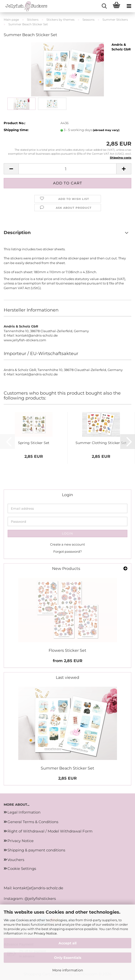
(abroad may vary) (106, 130)
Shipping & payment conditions (36, 850)
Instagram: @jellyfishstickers (30, 898)
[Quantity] (67, 169)
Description (17, 233)
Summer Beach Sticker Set (67, 768)
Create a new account (67, 544)
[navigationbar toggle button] (129, 6)
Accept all (67, 943)
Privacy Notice (45, 933)
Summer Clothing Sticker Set (101, 443)
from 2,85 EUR (68, 661)
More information (68, 970)
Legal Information (24, 812)
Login (67, 533)
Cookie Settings (22, 869)
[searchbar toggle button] (104, 6)
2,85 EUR (67, 778)
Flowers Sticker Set (67, 650)
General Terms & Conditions (33, 822)
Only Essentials (68, 958)
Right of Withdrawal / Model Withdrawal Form (50, 831)
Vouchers (16, 860)
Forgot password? (67, 551)
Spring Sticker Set (34, 443)
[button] (11, 169)
